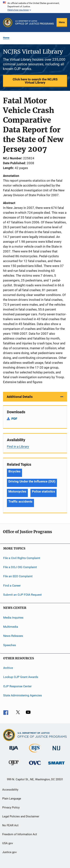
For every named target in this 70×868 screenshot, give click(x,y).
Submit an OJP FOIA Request (22, 595)
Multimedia (11, 627)
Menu (62, 22)
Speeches (10, 645)
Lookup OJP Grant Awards (21, 677)
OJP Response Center (17, 686)
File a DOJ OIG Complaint (20, 567)
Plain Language (12, 799)
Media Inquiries (13, 617)
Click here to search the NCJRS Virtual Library (35, 81)
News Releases (13, 636)
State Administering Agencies (22, 695)
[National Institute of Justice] (56, 751)
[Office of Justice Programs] (8, 23)
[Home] (35, 23)
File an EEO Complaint (18, 576)
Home (6, 38)
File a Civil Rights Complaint (22, 558)
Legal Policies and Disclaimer (21, 816)
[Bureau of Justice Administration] (14, 751)
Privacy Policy (11, 808)
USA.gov (8, 843)
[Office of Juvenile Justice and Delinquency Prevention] (14, 766)
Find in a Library (18, 447)
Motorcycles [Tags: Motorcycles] (17, 491)
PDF (14, 419)
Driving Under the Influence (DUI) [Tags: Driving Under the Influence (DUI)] (32, 481)
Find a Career (12, 586)
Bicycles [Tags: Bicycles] (14, 471)
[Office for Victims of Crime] (35, 766)
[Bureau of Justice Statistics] (35, 753)
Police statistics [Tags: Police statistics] (43, 491)
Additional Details (20, 397)
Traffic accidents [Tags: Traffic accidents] (20, 501)
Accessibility (10, 790)
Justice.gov (9, 852)
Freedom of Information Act (20, 834)
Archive (8, 668)
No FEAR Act (10, 825)
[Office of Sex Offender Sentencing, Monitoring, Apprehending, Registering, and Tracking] (56, 765)
